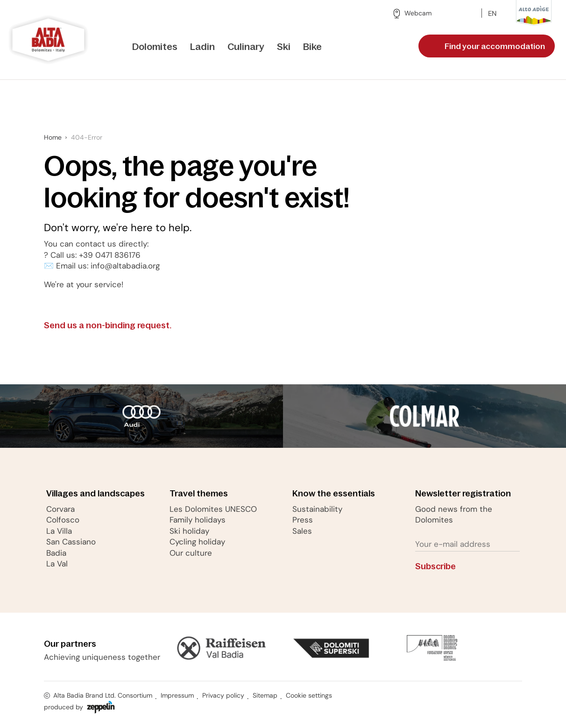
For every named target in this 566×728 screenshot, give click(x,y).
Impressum (177, 695)
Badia (56, 553)
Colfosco (63, 520)
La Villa (59, 531)
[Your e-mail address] (467, 544)
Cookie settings (309, 695)
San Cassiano (71, 542)
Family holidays (198, 520)
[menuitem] (155, 47)
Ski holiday (189, 531)
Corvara (60, 509)
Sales (302, 531)
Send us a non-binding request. (116, 326)
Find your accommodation (488, 46)
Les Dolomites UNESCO (213, 509)
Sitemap (265, 695)
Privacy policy (223, 695)
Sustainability (317, 509)
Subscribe (443, 567)
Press (303, 520)
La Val (57, 564)
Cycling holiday (197, 542)
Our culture (191, 553)
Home (53, 137)
